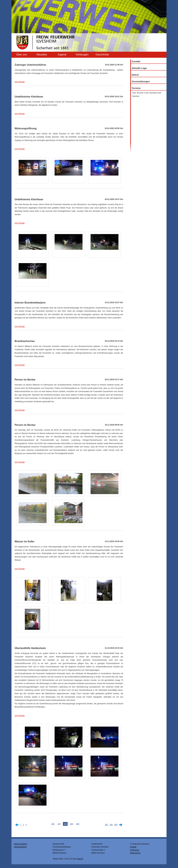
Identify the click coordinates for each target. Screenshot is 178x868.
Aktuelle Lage (139, 68)
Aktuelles (42, 55)
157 (59, 824)
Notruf (135, 75)
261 (107, 825)
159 (71, 824)
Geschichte (102, 55)
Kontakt (136, 61)
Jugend (62, 55)
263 (116, 825)
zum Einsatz (20, 82)
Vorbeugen (82, 55)
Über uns (22, 55)
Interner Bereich (20, 844)
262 (111, 825)
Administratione (20, 847)
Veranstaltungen (141, 81)
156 (53, 824)
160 (78, 824)
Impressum (135, 850)
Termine (136, 88)
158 (65, 824)
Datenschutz (135, 853)
